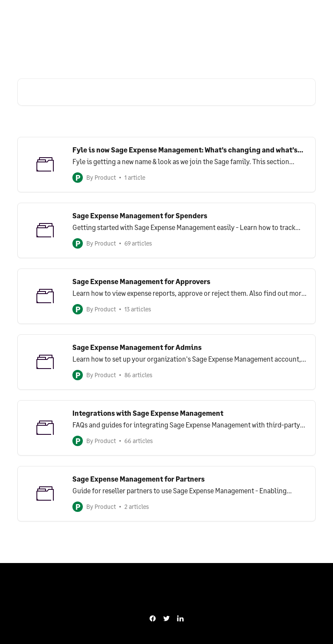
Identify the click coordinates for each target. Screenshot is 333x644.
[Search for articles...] (166, 92)
